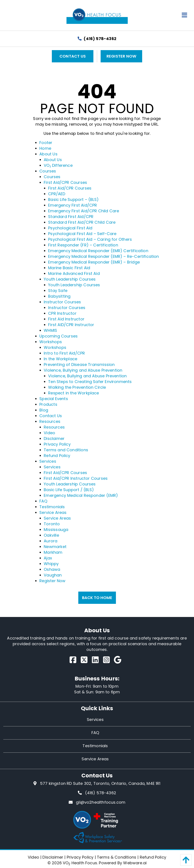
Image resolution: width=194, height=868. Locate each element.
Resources (50, 421)
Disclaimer (54, 438)
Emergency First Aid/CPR (73, 205)
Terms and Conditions (66, 450)
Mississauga (56, 530)
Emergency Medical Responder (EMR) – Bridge (94, 262)
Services (48, 461)
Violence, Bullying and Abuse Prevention (83, 370)
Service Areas (53, 512)
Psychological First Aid (70, 228)
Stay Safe (58, 291)
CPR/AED (57, 194)
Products (48, 404)
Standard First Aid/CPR (71, 217)
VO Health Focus (80, 863)
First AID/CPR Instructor (71, 325)
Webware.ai (135, 863)
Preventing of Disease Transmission (79, 365)
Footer (46, 143)
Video (49, 433)
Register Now (121, 56)
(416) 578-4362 (97, 39)
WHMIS (50, 330)
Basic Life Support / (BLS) (69, 490)
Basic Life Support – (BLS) (73, 199)
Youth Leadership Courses (70, 279)
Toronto (52, 524)
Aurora (51, 541)
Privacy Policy (57, 444)
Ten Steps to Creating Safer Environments (90, 382)
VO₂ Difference (58, 165)
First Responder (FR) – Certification (83, 245)
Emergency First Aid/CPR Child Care (84, 211)
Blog (44, 410)
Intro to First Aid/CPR (64, 353)
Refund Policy (57, 456)
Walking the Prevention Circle (77, 387)
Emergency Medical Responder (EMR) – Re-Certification (103, 256)
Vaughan (53, 575)
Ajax (48, 558)
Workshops (51, 342)
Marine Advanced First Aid (74, 273)
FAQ (43, 501)
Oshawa (52, 569)
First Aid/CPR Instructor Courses (76, 478)
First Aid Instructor (66, 319)
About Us (48, 154)
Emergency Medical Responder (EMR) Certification (98, 251)
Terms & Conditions (117, 857)
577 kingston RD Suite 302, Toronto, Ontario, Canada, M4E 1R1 (100, 783)
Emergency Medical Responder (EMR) (81, 495)
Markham (53, 552)
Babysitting (59, 296)
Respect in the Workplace (73, 393)
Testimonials (52, 507)
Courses (48, 171)
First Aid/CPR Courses (65, 182)
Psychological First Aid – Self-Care (82, 234)
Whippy (51, 564)
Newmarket (55, 547)
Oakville (51, 535)
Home (45, 148)
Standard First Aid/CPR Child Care (82, 222)
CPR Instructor (62, 313)
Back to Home (97, 598)
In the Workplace (60, 359)
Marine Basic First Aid (69, 268)
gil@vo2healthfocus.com (101, 802)
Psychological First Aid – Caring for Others (90, 239)
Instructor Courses (62, 302)
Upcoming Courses (59, 336)
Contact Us (73, 56)
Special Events (54, 399)
